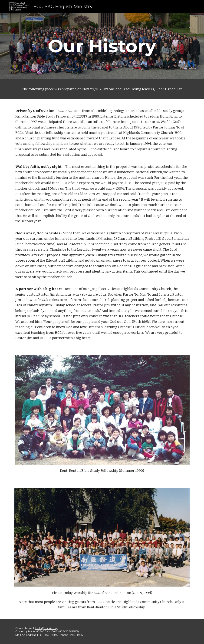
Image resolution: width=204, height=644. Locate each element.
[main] (102, 46)
